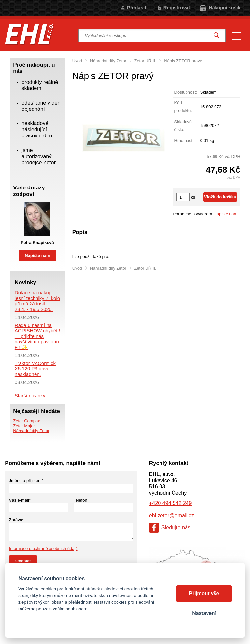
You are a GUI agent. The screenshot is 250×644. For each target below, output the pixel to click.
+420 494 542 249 (170, 503)
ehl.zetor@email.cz (172, 515)
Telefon (80, 500)
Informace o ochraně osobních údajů (43, 549)
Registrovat (177, 8)
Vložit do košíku (220, 197)
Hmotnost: (184, 141)
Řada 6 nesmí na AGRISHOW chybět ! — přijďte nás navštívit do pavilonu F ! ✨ (37, 336)
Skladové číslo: (183, 126)
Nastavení (204, 613)
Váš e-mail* (20, 500)
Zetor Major (24, 426)
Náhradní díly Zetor (108, 61)
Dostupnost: (186, 92)
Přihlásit (137, 8)
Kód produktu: (183, 107)
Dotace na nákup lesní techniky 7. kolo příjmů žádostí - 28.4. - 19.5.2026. (37, 301)
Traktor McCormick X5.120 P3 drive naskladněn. (35, 369)
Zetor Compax (26, 421)
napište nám (226, 214)
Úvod (77, 61)
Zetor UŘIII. (145, 61)
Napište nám (37, 256)
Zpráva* (17, 520)
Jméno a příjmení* (26, 480)
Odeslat (23, 561)
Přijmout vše (204, 593)
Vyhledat (216, 36)
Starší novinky (30, 396)
